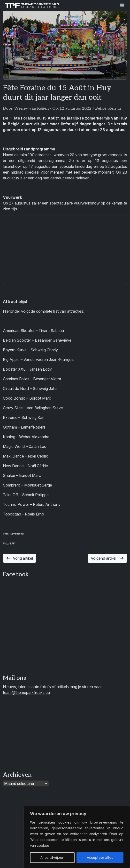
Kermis (115, 109)
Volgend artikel (107, 558)
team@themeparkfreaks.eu (26, 692)
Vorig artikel (19, 558)
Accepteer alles (100, 857)
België (101, 109)
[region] (77, 837)
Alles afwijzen (52, 857)
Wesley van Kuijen (31, 109)
